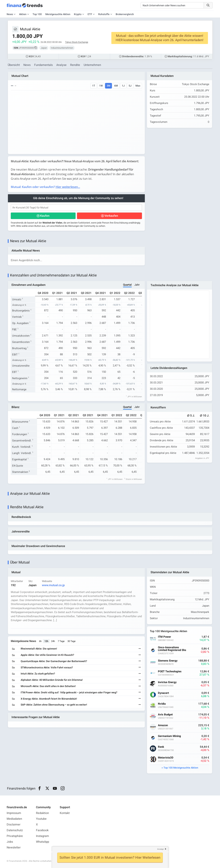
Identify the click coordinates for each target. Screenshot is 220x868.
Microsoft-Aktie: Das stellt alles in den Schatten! (48, 686)
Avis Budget (165, 715)
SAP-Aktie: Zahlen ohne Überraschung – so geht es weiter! (54, 705)
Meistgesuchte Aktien (58, 14)
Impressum (14, 813)
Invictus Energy (167, 682)
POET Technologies (170, 672)
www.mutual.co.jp (53, 585)
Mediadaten (14, 819)
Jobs (10, 842)
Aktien (23, 14)
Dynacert (163, 693)
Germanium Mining (169, 736)
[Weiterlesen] (140, 649)
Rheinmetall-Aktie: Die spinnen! (39, 649)
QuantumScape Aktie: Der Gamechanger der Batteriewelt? (54, 661)
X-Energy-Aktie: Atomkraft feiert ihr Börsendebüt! (49, 699)
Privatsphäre (15, 836)
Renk (161, 747)
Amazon (163, 725)
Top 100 (37, 14)
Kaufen (45, 216)
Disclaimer (13, 825)
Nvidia (162, 704)
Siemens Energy (168, 661)
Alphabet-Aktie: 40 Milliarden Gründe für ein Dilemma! (52, 680)
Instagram (42, 836)
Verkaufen (111, 216)
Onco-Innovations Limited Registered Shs (172, 649)
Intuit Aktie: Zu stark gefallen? (38, 674)
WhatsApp (43, 842)
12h (46, 641)
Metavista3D (166, 758)
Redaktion (42, 813)
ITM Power (165, 637)
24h (53, 641)
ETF (90, 14)
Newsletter (14, 848)
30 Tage (72, 641)
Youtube (41, 819)
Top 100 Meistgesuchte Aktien (181, 768)
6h (40, 641)
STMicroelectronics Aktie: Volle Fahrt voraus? (47, 668)
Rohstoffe (104, 14)
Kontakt (65, 813)
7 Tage (61, 641)
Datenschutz (15, 830)
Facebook (42, 830)
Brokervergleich (125, 14)
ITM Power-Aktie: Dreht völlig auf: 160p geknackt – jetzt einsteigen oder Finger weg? (69, 693)
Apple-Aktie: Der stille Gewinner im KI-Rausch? (47, 655)
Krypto (78, 14)
